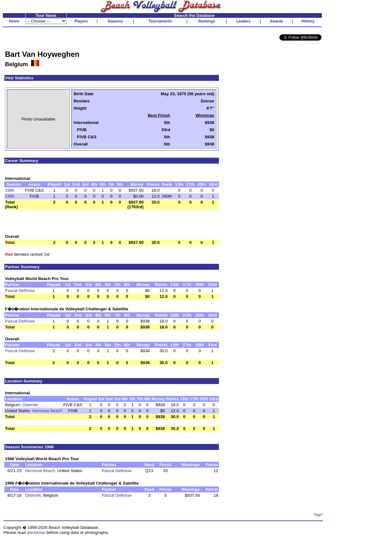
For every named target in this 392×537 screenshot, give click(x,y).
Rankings (207, 21)
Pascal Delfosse (20, 291)
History (308, 21)
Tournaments (160, 21)
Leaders (243, 21)
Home (14, 21)
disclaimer (36, 532)
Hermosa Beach (47, 411)
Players (81, 21)
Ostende (30, 405)
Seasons (115, 21)
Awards (276, 21)
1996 (10, 190)
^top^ (318, 515)
